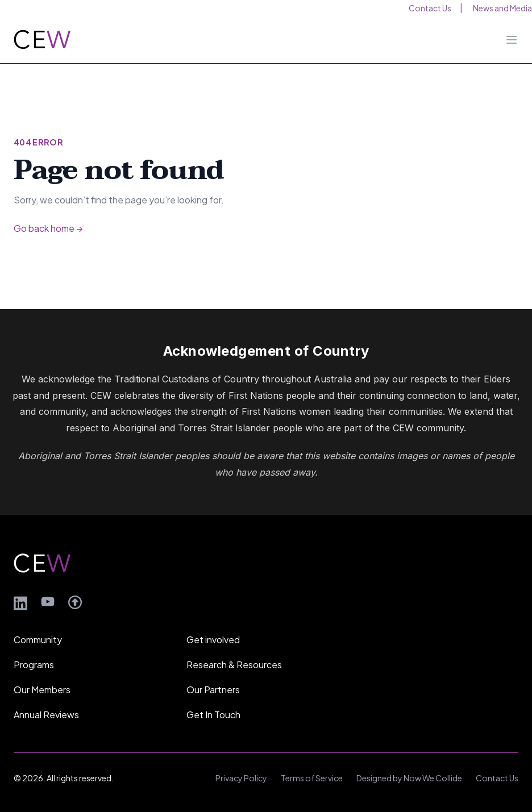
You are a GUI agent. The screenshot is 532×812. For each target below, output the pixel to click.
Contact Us (497, 778)
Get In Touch (213, 715)
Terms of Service (312, 778)
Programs (34, 665)
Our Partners (213, 690)
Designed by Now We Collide (409, 778)
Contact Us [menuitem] (430, 8)
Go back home (48, 228)
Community (38, 640)
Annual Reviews (46, 715)
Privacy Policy (241, 778)
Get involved (213, 640)
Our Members (42, 690)
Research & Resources (234, 665)
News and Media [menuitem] (502, 8)
